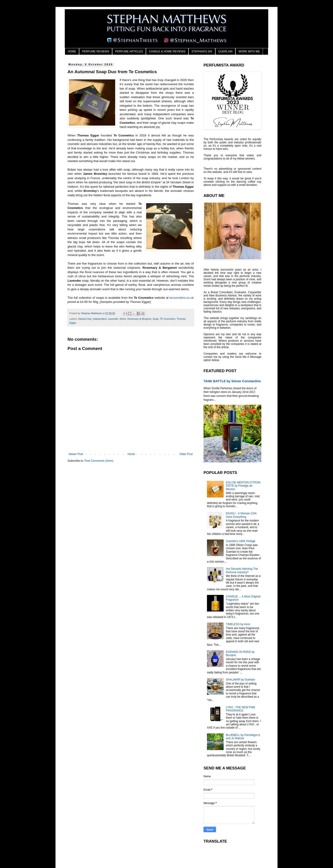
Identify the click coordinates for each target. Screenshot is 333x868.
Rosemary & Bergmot (139, 319)
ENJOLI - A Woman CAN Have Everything (241, 515)
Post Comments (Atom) (99, 461)
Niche (123, 319)
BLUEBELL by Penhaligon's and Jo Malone (243, 737)
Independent (100, 319)
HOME (72, 51)
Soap (156, 319)
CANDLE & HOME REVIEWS (167, 51)
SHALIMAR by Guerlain (240, 680)
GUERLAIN (225, 51)
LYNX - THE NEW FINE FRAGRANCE (241, 709)
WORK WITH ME (249, 51)
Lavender (113, 319)
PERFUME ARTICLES (129, 51)
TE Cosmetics (168, 319)
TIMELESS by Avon (238, 624)
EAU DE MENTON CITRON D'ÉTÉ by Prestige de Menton (243, 486)
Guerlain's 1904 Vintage (241, 541)
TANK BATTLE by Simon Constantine (232, 381)
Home (131, 454)
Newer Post (76, 454)
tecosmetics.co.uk (182, 298)
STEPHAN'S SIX (202, 51)
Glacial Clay (85, 319)
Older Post (186, 454)
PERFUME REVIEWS (96, 51)
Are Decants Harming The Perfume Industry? (242, 570)
